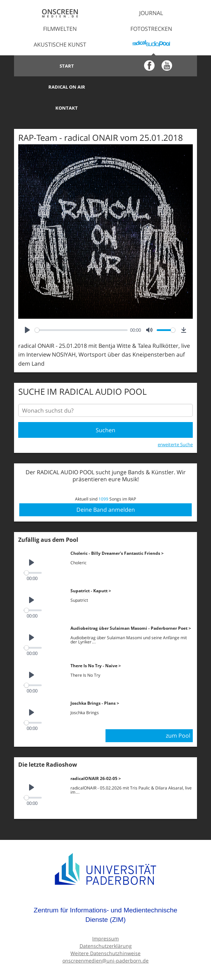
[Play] (27, 309)
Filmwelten (60, 29)
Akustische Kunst (60, 44)
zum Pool (178, 714)
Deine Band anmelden (106, 488)
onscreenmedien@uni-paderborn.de (105, 939)
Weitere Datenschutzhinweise (105, 932)
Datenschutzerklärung (106, 924)
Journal (151, 13)
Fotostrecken (151, 29)
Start (60, 66)
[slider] (81, 309)
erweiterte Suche (175, 423)
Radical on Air (151, 66)
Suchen (105, 409)
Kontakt (60, 87)
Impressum (105, 917)
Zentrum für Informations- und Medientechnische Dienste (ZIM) (105, 894)
